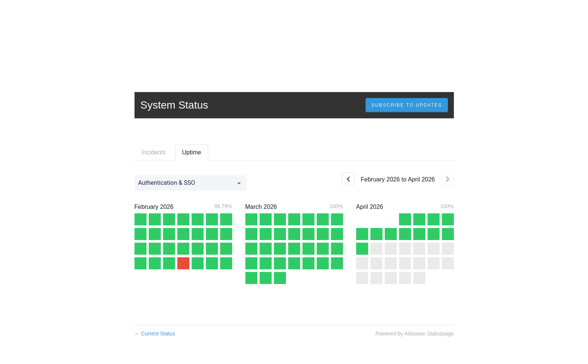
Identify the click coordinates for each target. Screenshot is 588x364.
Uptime (192, 152)
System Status (175, 105)
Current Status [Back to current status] (155, 334)
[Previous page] (348, 179)
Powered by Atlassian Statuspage (415, 334)
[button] (407, 105)
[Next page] (447, 179)
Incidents (154, 152)
